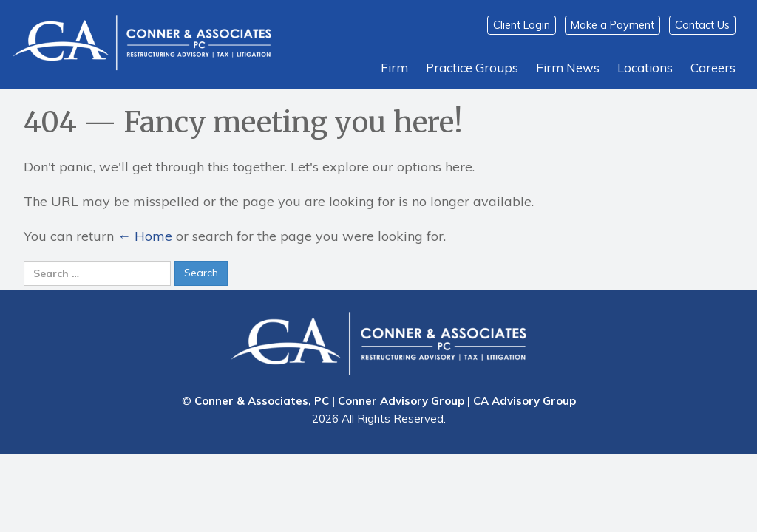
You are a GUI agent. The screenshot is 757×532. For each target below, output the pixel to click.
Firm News (568, 68)
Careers (713, 68)
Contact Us (702, 25)
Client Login (522, 25)
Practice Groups (472, 68)
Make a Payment (612, 25)
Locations (645, 68)
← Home (145, 236)
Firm (394, 68)
